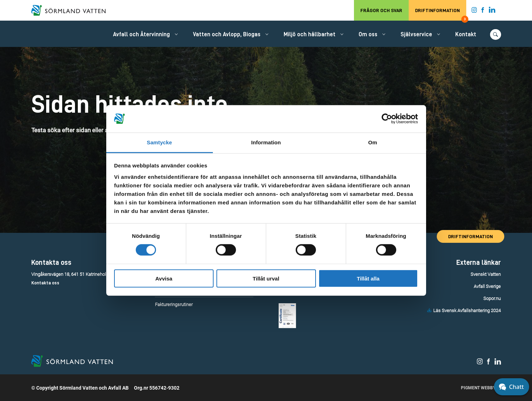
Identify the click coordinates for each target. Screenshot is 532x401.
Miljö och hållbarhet (310, 34)
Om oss (368, 34)
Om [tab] (373, 142)
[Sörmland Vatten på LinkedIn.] (492, 11)
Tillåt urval (266, 278)
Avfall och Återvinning (141, 34)
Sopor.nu (492, 298)
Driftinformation (441, 14)
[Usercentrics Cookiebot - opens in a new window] (387, 119)
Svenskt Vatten (486, 274)
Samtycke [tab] (159, 142)
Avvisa (164, 278)
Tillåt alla (368, 278)
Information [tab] (266, 142)
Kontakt (466, 34)
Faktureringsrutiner (174, 304)
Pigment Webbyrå (481, 388)
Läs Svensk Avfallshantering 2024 (467, 311)
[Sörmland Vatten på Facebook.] (483, 11)
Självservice (416, 34)
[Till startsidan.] (72, 10)
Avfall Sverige (487, 286)
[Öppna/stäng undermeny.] (176, 34)
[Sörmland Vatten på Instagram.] (474, 11)
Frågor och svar (381, 10)
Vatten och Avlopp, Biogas (227, 34)
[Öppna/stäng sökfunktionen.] (496, 34)
